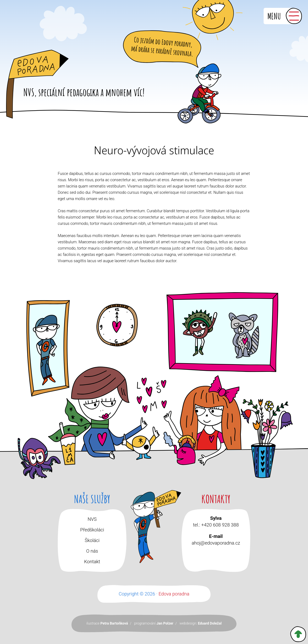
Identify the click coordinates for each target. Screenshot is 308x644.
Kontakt (92, 562)
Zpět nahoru (298, 634)
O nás (92, 551)
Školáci (92, 540)
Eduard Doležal (210, 623)
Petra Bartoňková (114, 623)
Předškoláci (92, 530)
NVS (92, 519)
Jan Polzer (165, 623)
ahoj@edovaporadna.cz (216, 543)
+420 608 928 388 (220, 525)
